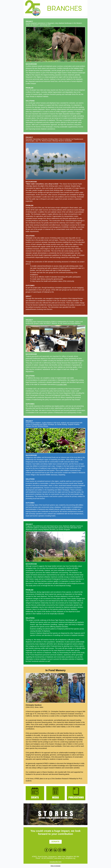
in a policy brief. (62, 384)
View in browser (55, 866)
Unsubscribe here (55, 862)
